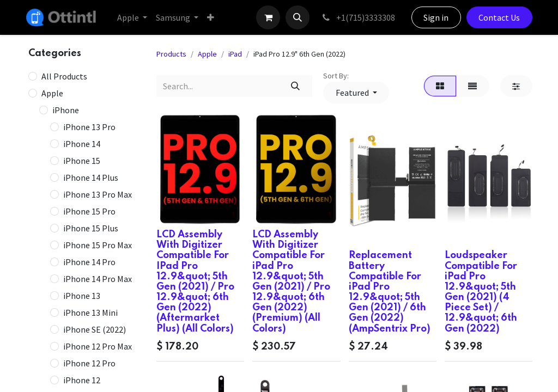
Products (171, 54)
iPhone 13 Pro (89, 127)
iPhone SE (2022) (95, 329)
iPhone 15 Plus (91, 228)
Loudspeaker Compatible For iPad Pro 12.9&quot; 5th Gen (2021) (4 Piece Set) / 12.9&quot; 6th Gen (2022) (481, 292)
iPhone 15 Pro (89, 211)
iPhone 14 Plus (91, 177)
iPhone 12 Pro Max (98, 346)
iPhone (66, 110)
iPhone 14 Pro (89, 262)
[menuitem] (132, 17)
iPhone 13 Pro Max (98, 194)
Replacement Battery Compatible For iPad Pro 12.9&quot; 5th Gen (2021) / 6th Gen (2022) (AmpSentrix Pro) (390, 292)
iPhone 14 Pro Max (98, 279)
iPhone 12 (82, 380)
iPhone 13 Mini (90, 313)
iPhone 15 (82, 161)
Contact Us (499, 17)
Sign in (436, 17)
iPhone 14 (82, 144)
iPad (235, 54)
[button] (298, 17)
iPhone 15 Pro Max (98, 245)
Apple (52, 93)
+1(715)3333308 (358, 17)
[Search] (296, 86)
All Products (64, 76)
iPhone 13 (82, 296)
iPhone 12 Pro (89, 363)
